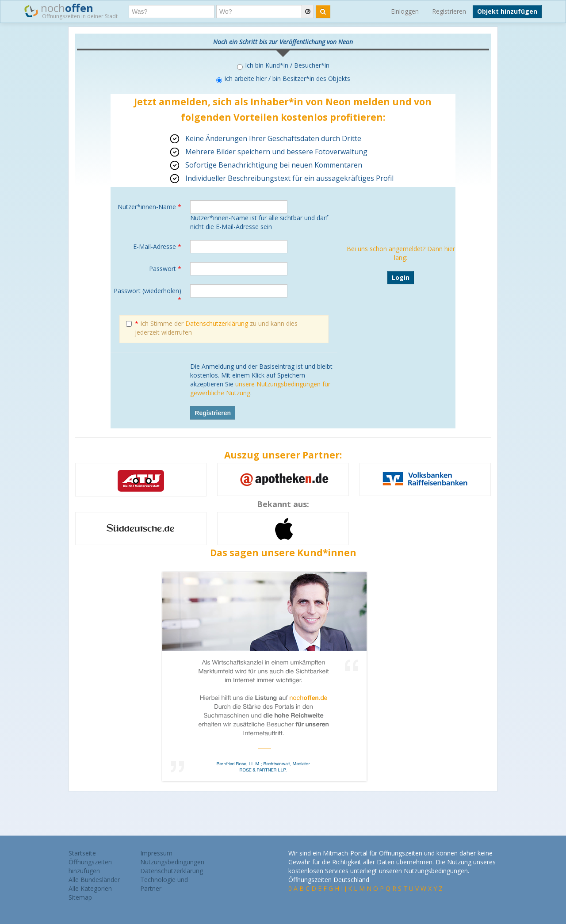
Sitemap (80, 897)
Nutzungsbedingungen (172, 862)
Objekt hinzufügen (507, 11)
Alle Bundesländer (94, 880)
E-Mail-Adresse (157, 246)
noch (71, 11)
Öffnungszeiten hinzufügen (90, 866)
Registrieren (449, 11)
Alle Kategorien (90, 888)
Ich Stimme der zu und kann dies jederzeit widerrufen (212, 328)
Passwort (165, 269)
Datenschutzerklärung (217, 323)
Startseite (82, 853)
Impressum (156, 853)
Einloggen (405, 11)
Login (401, 277)
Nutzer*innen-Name (149, 207)
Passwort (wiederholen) (147, 295)
